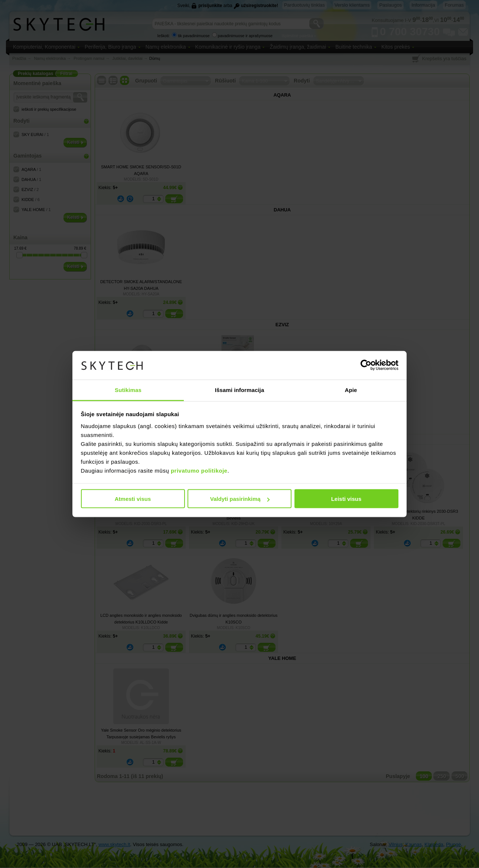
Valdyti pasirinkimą (240, 499)
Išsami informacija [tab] (240, 390)
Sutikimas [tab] (128, 390)
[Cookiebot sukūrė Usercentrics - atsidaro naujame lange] (366, 365)
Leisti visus (346, 499)
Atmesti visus (133, 499)
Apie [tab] (351, 390)
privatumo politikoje (199, 470)
